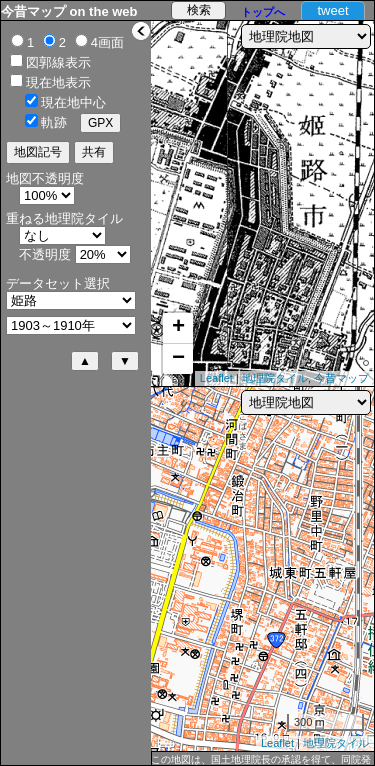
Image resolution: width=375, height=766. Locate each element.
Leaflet (216, 378)
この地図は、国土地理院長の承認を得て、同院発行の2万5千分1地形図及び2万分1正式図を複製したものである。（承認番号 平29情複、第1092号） (261, 760)
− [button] (178, 359)
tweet (332, 10)
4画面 (107, 42)
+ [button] (178, 328)
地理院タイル (275, 378)
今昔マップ (341, 378)
